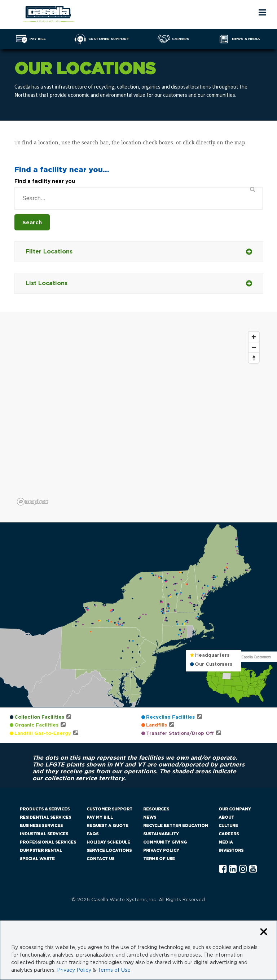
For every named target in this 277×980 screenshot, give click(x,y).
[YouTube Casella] (253, 869)
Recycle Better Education (176, 826)
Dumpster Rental (41, 851)
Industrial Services (44, 834)
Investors (231, 851)
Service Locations (109, 851)
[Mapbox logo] (32, 502)
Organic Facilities (36, 725)
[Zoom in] (254, 337)
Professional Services (48, 842)
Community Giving (165, 842)
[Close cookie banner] (264, 932)
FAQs (93, 834)
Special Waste (37, 859)
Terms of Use (159, 859)
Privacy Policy (161, 851)
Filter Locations (139, 252)
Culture (228, 826)
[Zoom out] (254, 347)
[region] (138, 418)
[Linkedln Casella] (233, 869)
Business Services (41, 826)
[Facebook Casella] (223, 869)
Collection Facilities (39, 717)
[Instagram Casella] (243, 869)
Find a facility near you (45, 181)
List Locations (139, 284)
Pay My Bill (100, 817)
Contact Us (100, 859)
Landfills (157, 725)
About (226, 817)
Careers (229, 834)
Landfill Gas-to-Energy (43, 734)
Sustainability (161, 834)
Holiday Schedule (108, 842)
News (150, 817)
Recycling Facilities (170, 717)
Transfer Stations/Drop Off (180, 734)
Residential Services (45, 817)
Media (226, 842)
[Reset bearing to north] (254, 358)
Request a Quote (107, 826)
